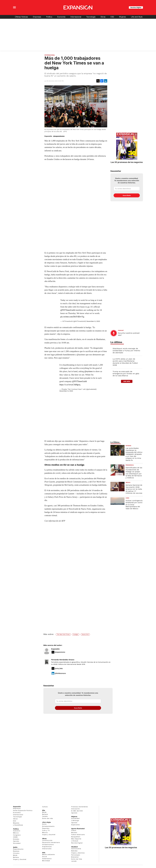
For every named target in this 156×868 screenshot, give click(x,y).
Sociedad (17, 843)
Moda (15, 855)
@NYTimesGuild (68, 310)
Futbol (74, 830)
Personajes (76, 855)
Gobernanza (47, 859)
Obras (103, 17)
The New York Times (63, 634)
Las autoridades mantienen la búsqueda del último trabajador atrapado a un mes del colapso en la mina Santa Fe (134, 454)
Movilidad (46, 861)
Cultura (45, 807)
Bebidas (74, 851)
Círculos (16, 853)
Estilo (44, 824)
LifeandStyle (18, 825)
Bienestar (75, 857)
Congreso (17, 835)
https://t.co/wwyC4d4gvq (70, 385)
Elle (44, 810)
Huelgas (76, 634)
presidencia (130, 465)
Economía (61, 17)
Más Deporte (76, 839)
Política (49, 17)
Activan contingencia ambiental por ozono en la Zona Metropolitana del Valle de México (134, 505)
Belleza (16, 857)
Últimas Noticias (21, 17)
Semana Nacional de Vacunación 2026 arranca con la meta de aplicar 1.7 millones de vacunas (134, 489)
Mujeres (123, 17)
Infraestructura (48, 845)
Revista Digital (136, 7)
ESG (112, 17)
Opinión (16, 841)
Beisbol (74, 833)
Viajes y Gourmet (20, 859)
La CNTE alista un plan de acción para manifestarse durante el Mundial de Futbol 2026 (125, 362)
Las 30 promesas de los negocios (127, 162)
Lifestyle (75, 841)
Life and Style (137, 17)
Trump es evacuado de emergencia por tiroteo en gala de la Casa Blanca (126, 374)
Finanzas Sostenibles (80, 807)
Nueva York (85, 634)
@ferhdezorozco (60, 673)
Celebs (45, 816)
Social (45, 857)
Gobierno (17, 831)
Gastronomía (76, 849)
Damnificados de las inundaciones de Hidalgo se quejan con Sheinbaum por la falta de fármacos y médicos (134, 473)
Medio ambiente (49, 855)
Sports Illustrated (78, 829)
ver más (127, 381)
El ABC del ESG (77, 811)
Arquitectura (47, 847)
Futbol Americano (78, 835)
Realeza (16, 851)
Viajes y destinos (78, 853)
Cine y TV (46, 830)
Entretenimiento (48, 826)
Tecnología (91, 17)
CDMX (127, 498)
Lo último (116, 342)
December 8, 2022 (93, 321)
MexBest (75, 847)
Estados (128, 446)
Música (45, 833)
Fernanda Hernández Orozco (63, 660)
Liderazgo (75, 820)
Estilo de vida (48, 818)
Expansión (55, 649)
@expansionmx (59, 136)
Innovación (76, 809)
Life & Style (46, 822)
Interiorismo (47, 849)
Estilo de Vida (77, 859)
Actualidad (75, 818)
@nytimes (89, 371)
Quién (15, 847)
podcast (121, 330)
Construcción (47, 840)
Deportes (46, 828)
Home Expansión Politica (23, 811)
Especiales (76, 825)
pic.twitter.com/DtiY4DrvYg (72, 317)
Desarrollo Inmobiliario (51, 842)
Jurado (74, 861)
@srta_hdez (59, 668)
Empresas (37, 17)
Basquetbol (76, 837)
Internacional (76, 17)
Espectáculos (18, 849)
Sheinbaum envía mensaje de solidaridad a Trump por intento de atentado (126, 351)
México (128, 483)
